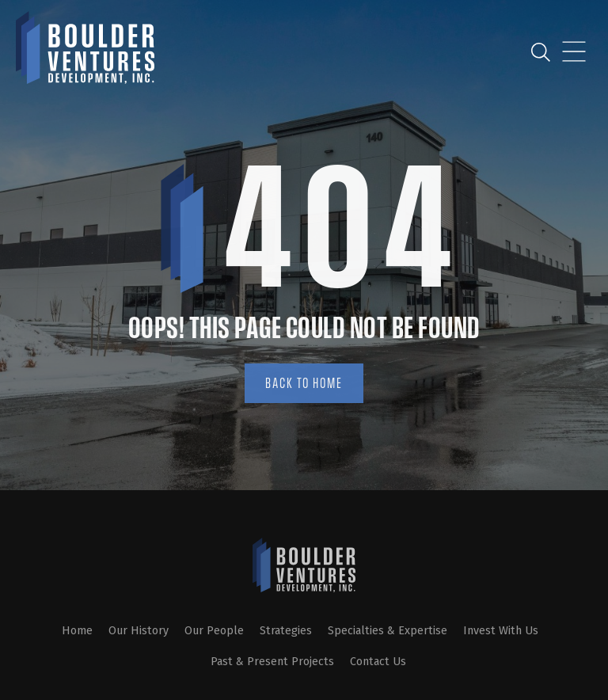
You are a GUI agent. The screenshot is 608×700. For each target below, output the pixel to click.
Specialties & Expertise (388, 631)
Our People (214, 631)
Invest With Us (501, 631)
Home (77, 631)
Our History (139, 631)
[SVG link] (304, 565)
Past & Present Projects (272, 662)
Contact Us (378, 662)
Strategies (286, 631)
